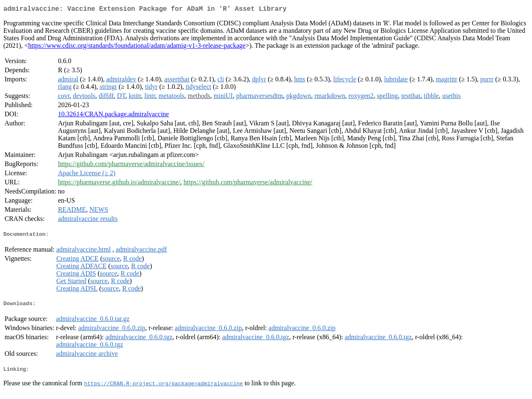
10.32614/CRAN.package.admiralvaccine (113, 116)
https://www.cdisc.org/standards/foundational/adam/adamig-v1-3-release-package (137, 47)
